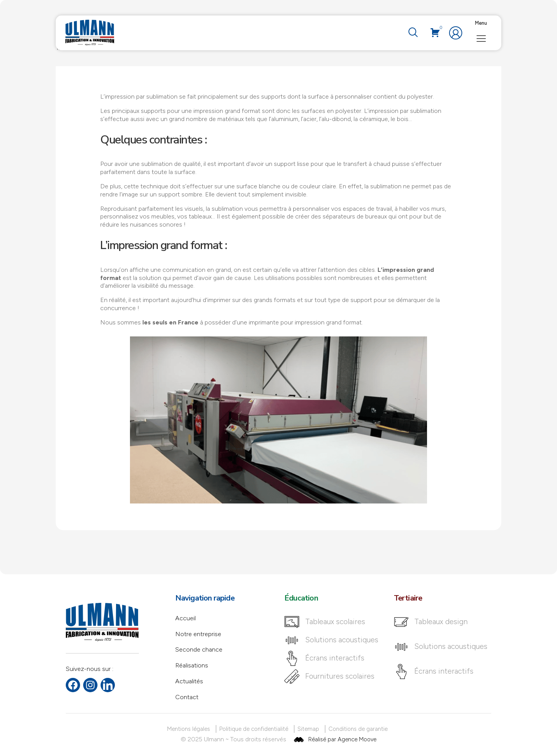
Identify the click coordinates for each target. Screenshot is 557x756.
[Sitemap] (310, 729)
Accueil (185, 618)
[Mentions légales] (190, 729)
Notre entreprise (198, 634)
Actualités (189, 681)
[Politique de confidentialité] (255, 729)
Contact (187, 697)
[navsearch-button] (413, 33)
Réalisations (192, 665)
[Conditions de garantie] (359, 729)
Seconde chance (199, 649)
